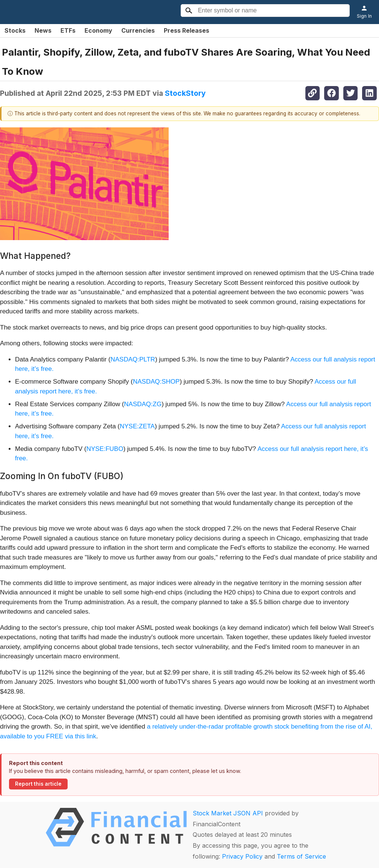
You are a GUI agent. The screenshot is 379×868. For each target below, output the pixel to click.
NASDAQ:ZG (143, 404)
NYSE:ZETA (137, 426)
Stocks (15, 30)
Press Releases (186, 30)
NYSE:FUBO (105, 449)
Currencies (138, 30)
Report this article (38, 784)
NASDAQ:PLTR (133, 359)
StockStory (185, 93)
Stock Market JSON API (228, 813)
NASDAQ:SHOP (156, 382)
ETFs (68, 30)
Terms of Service (301, 856)
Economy (98, 30)
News (43, 30)
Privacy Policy (242, 856)
